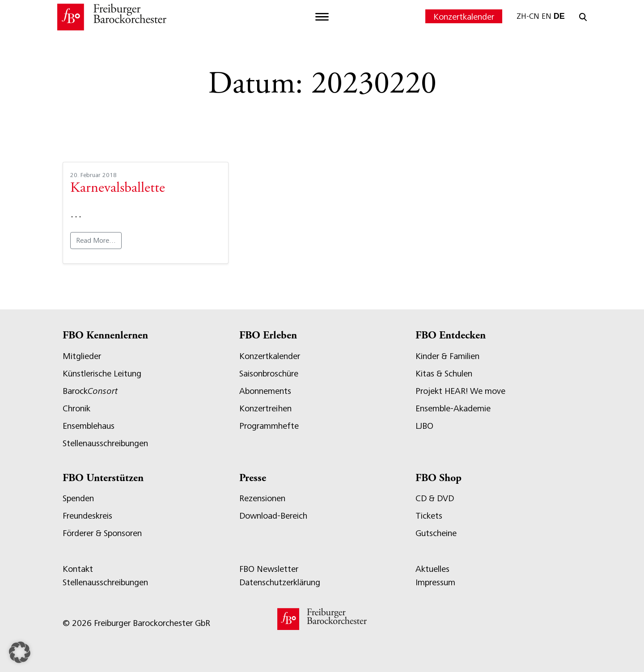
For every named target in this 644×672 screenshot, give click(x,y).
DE (559, 16)
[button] (20, 652)
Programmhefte (269, 426)
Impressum (435, 582)
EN (547, 16)
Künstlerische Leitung (102, 374)
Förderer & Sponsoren (102, 533)
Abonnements (265, 391)
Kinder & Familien (447, 356)
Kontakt (78, 569)
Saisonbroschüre (269, 374)
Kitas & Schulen (444, 374)
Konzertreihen (265, 408)
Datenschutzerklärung (280, 582)
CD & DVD (435, 498)
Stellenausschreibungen (105, 443)
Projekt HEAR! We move (460, 391)
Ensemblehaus (89, 426)
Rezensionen (262, 498)
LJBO (424, 426)
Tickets (429, 516)
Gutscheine (436, 533)
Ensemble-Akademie (453, 408)
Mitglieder (82, 356)
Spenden (78, 498)
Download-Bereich (273, 516)
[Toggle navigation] (322, 17)
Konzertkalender (464, 17)
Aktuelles (432, 569)
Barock (90, 391)
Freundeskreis (87, 516)
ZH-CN (528, 16)
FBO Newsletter (269, 569)
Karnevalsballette (118, 189)
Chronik (76, 408)
